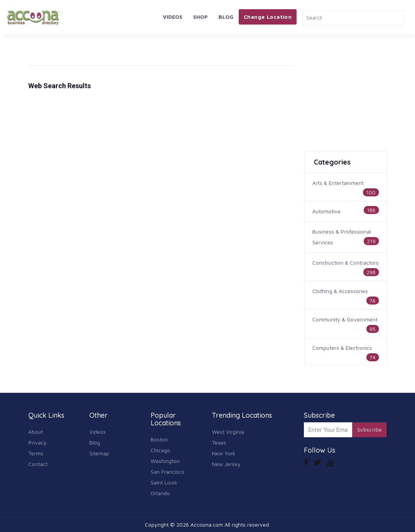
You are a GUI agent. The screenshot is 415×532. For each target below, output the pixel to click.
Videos (173, 17)
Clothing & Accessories (340, 291)
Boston (159, 439)
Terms (36, 453)
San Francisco (167, 472)
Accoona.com (207, 525)
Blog (226, 17)
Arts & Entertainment (338, 183)
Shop (200, 17)
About (36, 432)
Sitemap (99, 453)
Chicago (160, 450)
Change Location (268, 17)
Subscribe (370, 430)
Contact (38, 464)
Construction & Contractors (345, 263)
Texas (219, 442)
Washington (165, 461)
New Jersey (226, 464)
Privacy (38, 442)
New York (224, 453)
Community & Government (345, 319)
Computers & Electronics (342, 348)
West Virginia (228, 432)
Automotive (326, 211)
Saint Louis (164, 482)
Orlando (160, 493)
